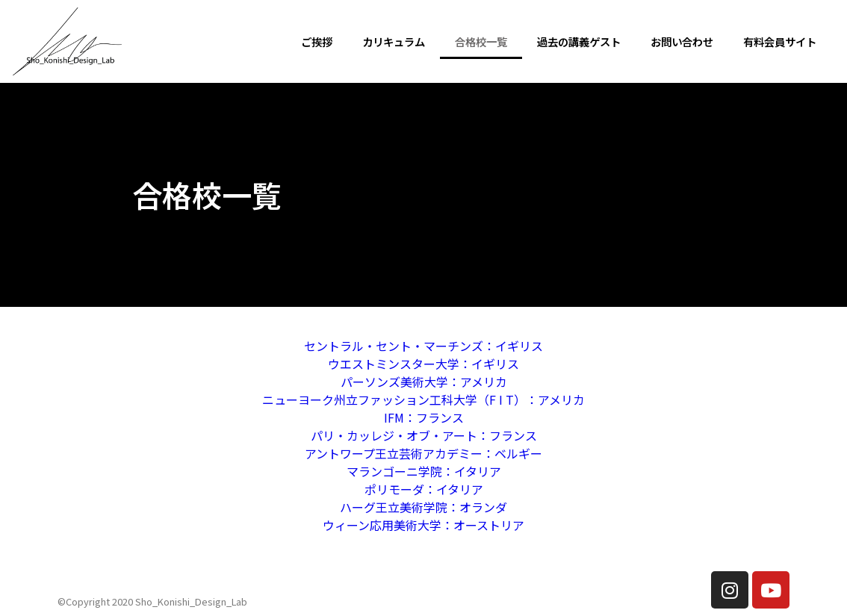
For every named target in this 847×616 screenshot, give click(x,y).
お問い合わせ (682, 41)
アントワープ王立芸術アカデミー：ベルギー (423, 453)
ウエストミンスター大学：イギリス (423, 364)
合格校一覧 (481, 41)
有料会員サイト (780, 41)
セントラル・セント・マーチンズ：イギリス (423, 346)
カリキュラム (394, 41)
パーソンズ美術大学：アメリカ (424, 382)
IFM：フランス (424, 417)
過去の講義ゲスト (579, 41)
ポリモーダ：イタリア (424, 489)
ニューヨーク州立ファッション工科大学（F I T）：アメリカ (423, 399)
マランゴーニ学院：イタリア (424, 471)
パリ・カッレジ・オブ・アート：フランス (424, 435)
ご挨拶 (317, 41)
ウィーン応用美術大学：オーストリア (423, 525)
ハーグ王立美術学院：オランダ (423, 507)
